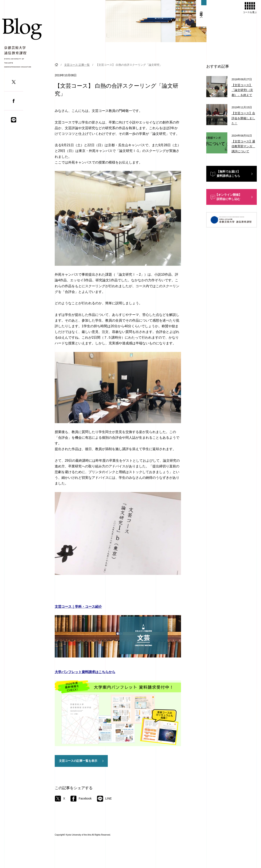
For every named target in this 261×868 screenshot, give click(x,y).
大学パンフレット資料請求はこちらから (85, 672)
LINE (104, 799)
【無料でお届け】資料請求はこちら (228, 174)
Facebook (81, 799)
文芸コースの (78, 761)
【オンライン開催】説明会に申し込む (228, 197)
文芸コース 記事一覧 (77, 65)
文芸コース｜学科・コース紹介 (78, 607)
